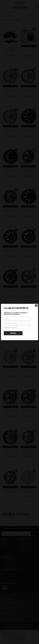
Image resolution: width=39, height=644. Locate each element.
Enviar (13, 333)
